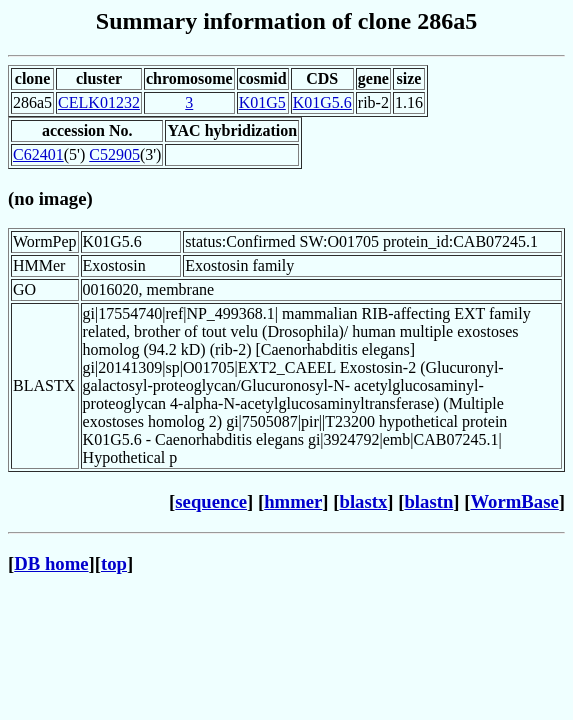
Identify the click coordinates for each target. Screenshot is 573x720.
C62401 (38, 154)
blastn (428, 501)
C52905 (114, 154)
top (114, 563)
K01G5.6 (322, 102)
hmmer (293, 501)
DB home (51, 563)
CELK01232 (99, 102)
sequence (211, 501)
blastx (364, 501)
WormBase (514, 501)
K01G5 (262, 102)
